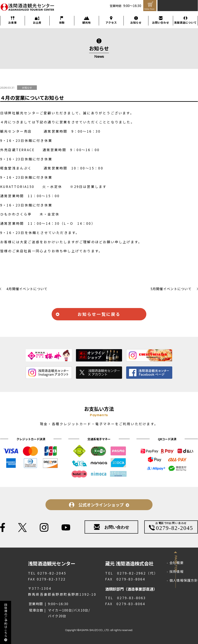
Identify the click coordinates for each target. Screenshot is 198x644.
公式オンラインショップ (101, 505)
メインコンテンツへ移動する (2, 0)
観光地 (87, 23)
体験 (62, 23)
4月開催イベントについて (27, 289)
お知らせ (136, 23)
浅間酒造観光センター (21, 11)
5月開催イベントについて (171, 289)
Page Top (176, 564)
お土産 (37, 23)
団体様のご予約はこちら (6, 622)
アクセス (111, 23)
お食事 (12, 23)
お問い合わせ (161, 23)
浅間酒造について (185, 23)
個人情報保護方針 (184, 580)
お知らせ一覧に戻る (99, 314)
